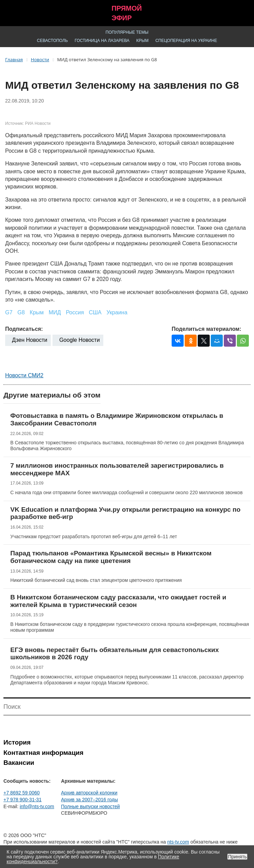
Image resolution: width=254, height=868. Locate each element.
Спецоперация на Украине (186, 41)
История (17, 742)
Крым (142, 41)
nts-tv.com (178, 842)
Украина (117, 312)
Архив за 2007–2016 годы (90, 800)
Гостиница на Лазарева (102, 41)
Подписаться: (24, 329)
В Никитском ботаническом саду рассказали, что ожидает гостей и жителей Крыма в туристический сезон (118, 601)
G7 (9, 312)
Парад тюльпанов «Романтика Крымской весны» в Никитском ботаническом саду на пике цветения (111, 557)
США (95, 312)
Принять (237, 857)
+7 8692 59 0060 (22, 793)
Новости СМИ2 (24, 375)
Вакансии (19, 763)
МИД (55, 312)
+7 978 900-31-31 (22, 800)
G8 (21, 312)
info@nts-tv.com (37, 806)
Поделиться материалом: (206, 329)
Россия (75, 312)
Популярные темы (127, 32)
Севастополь (53, 41)
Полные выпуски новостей (90, 806)
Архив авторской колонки (89, 793)
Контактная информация (43, 753)
